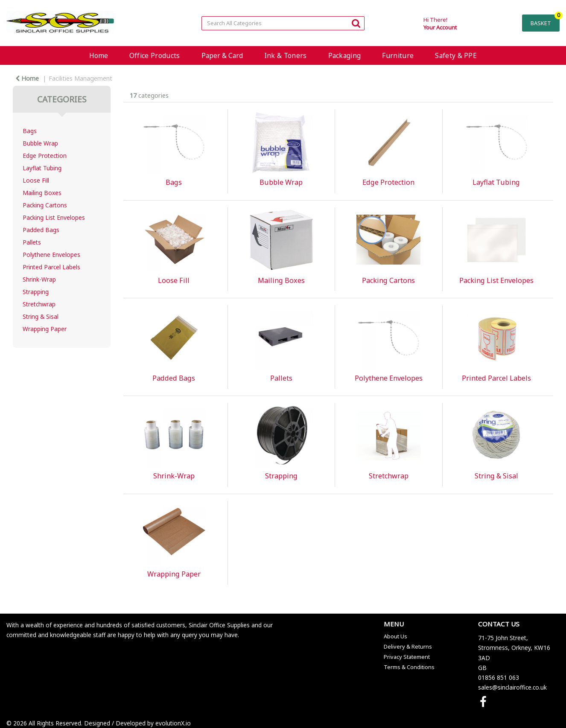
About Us (395, 636)
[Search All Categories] (283, 23)
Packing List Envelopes (54, 217)
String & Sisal (41, 316)
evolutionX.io (173, 723)
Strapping (36, 292)
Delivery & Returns (408, 646)
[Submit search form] (356, 23)
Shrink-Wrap (39, 279)
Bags (30, 131)
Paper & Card (222, 55)
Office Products (155, 55)
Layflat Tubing (42, 168)
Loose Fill (36, 180)
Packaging (345, 55)
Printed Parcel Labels (51, 267)
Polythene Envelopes (51, 255)
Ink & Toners (286, 55)
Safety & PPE (456, 55)
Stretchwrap (39, 304)
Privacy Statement (407, 657)
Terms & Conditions (409, 667)
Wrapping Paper (45, 329)
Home (99, 55)
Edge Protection (45, 156)
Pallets (32, 242)
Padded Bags (41, 230)
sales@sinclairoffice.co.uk (512, 687)
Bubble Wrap (40, 143)
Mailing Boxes (42, 193)
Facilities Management (80, 78)
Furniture (398, 55)
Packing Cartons (45, 205)
